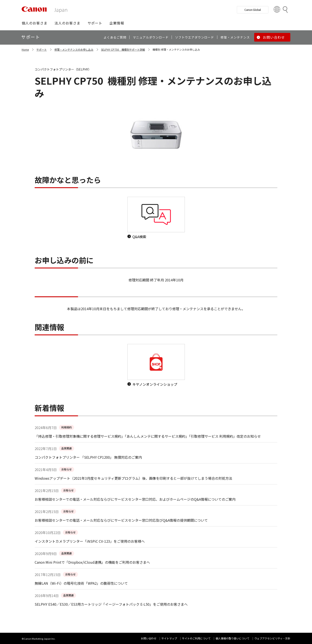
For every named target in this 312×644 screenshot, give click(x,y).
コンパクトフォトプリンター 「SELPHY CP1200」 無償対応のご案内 (88, 457)
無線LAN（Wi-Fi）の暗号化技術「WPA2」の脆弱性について (81, 583)
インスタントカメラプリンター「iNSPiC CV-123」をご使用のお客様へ (90, 541)
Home (25, 49)
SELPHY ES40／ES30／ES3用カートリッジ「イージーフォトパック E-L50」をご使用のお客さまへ (111, 604)
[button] (35, 23)
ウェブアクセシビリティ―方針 (272, 638)
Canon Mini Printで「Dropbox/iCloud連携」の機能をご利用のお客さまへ (92, 562)
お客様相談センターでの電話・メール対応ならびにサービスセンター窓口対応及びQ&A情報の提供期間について (121, 520)
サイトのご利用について (196, 638)
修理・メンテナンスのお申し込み (74, 49)
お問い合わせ (149, 638)
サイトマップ (169, 638)
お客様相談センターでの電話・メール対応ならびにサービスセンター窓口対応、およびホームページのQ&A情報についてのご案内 (135, 499)
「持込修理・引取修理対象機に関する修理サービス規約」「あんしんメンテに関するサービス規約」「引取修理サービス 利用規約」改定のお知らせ (148, 436)
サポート (42, 49)
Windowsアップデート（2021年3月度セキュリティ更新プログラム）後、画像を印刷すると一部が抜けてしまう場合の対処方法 (133, 478)
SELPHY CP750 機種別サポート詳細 (123, 49)
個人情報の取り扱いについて (232, 638)
